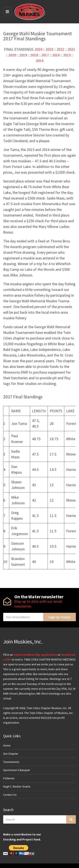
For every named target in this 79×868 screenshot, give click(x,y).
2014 (40, 61)
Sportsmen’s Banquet (17, 770)
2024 (39, 49)
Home (7, 745)
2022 (60, 49)
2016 (56, 55)
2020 (12, 55)
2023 (50, 49)
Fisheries (9, 778)
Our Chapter (11, 754)
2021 (71, 49)
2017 (45, 55)
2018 (34, 55)
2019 (23, 55)
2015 (67, 55)
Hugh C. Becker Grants (17, 786)
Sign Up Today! (60, 617)
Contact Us (10, 795)
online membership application (35, 655)
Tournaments (11, 762)
